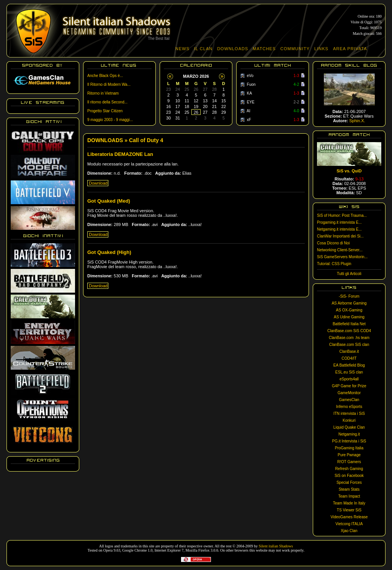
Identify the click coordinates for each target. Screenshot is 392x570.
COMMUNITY (295, 49)
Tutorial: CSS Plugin (334, 264)
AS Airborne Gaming (349, 303)
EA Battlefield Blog (349, 365)
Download (98, 183)
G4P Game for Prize (349, 386)
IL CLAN (203, 49)
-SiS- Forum (349, 296)
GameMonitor (349, 393)
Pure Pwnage (349, 455)
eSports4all (349, 379)
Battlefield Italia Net (349, 324)
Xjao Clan (349, 531)
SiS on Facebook (349, 476)
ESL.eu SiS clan (349, 372)
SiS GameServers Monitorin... (342, 257)
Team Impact (349, 496)
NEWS (182, 49)
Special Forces (349, 482)
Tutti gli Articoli (349, 274)
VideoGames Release (349, 517)
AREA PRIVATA (350, 49)
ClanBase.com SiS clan (349, 345)
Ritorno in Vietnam (103, 93)
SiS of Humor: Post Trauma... (342, 215)
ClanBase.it (349, 351)
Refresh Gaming (349, 469)
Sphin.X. (357, 121)
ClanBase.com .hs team (349, 338)
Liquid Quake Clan (349, 427)
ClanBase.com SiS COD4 (349, 331)
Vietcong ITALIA (349, 524)
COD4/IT (349, 358)
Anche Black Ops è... (105, 76)
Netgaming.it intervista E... (339, 229)
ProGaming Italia (349, 448)
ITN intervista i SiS (349, 414)
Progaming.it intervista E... (339, 222)
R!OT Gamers (349, 462)
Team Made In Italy (349, 503)
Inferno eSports (349, 407)
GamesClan (349, 400)
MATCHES (264, 49)
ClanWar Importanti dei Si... (340, 236)
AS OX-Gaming (349, 310)
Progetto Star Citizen (105, 111)
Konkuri (349, 420)
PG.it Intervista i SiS (349, 441)
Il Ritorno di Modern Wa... (109, 84)
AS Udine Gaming (349, 317)
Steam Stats (349, 489)
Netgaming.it (349, 434)
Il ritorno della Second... (107, 102)
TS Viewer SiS (349, 510)
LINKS (321, 49)
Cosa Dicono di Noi (333, 243)
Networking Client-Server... (340, 250)
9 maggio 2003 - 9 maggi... (110, 120)
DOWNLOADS (233, 49)
